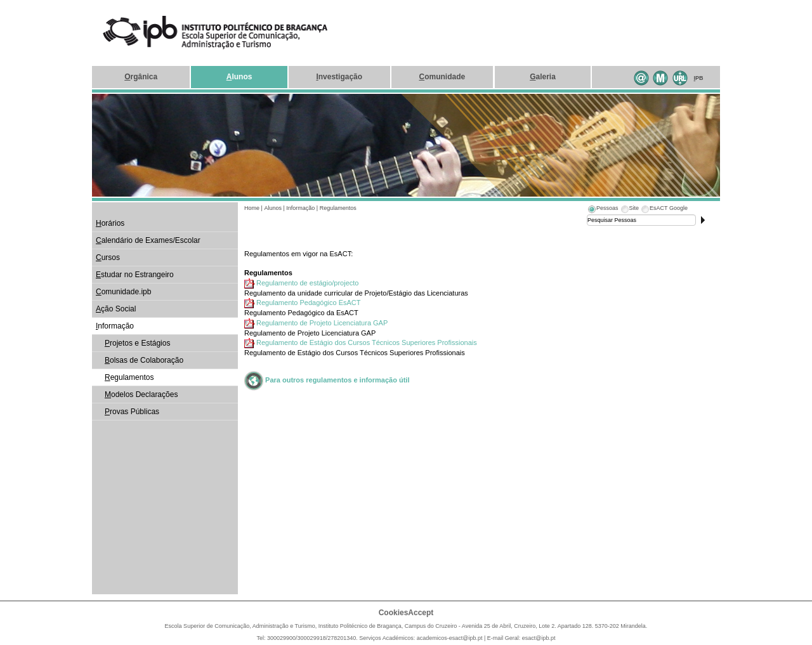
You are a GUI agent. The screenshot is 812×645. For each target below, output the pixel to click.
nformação (115, 326)
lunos (239, 77)
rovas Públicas (132, 412)
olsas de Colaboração (144, 360)
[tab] (603, 210)
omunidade (442, 77)
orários (110, 223)
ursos (108, 257)
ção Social (116, 309)
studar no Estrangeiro (135, 275)
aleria (543, 77)
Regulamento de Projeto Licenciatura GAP (322, 323)
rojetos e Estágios (137, 343)
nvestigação (339, 77)
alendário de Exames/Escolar (148, 240)
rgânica (141, 77)
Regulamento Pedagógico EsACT (308, 303)
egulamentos (129, 377)
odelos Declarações (141, 394)
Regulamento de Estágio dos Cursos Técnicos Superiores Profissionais (367, 342)
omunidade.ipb (123, 292)
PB (699, 78)
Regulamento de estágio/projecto (307, 283)
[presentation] (603, 210)
